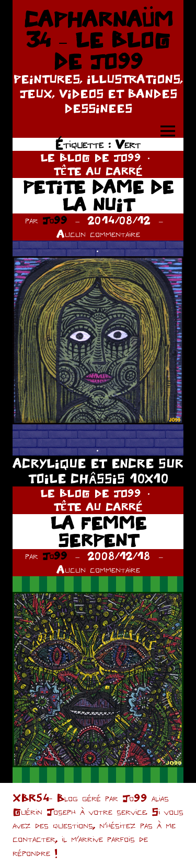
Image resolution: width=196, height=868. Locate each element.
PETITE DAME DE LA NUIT (98, 195)
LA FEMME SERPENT (98, 532)
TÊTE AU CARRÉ (98, 171)
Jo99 (55, 220)
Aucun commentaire (98, 234)
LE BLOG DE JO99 (91, 157)
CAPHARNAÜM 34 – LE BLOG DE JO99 (98, 40)
